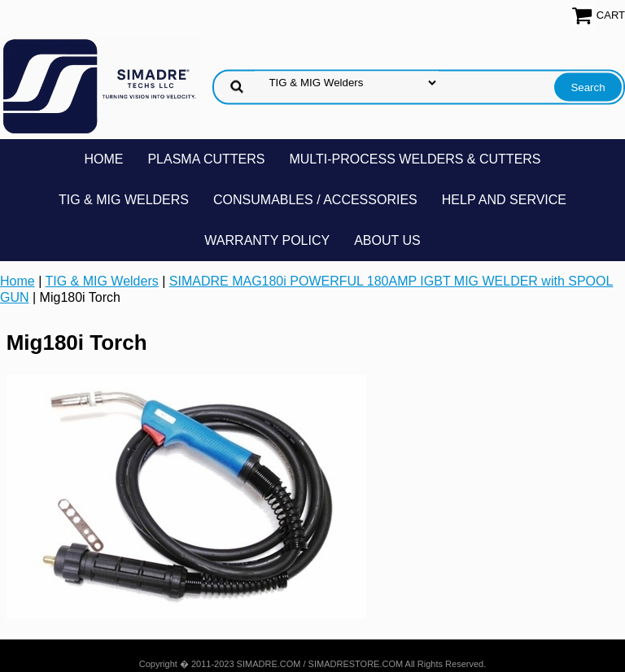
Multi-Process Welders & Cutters (415, 159)
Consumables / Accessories (315, 200)
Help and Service (504, 200)
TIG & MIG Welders (124, 200)
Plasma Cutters (206, 159)
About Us (387, 240)
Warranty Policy (267, 240)
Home (103, 159)
